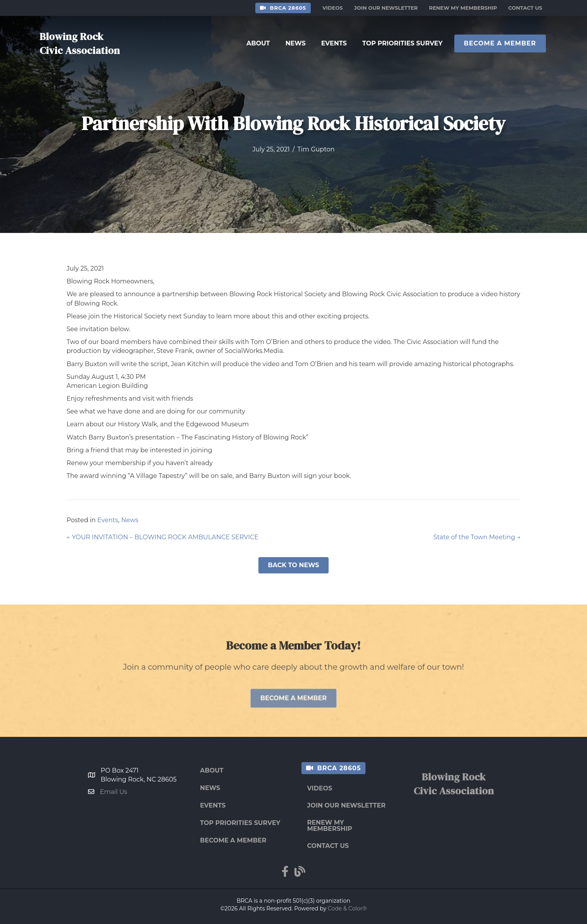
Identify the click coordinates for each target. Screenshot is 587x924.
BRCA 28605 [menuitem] (288, 8)
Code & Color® (347, 908)
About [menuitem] (212, 770)
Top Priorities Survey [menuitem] (240, 823)
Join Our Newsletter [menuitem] (386, 8)
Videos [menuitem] (333, 8)
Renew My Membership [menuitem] (463, 8)
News (130, 520)
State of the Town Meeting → (477, 537)
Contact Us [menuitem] (525, 8)
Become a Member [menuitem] (233, 840)
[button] (293, 565)
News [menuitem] (210, 788)
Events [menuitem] (213, 805)
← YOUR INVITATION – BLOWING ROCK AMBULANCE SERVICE (163, 537)
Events (108, 520)
